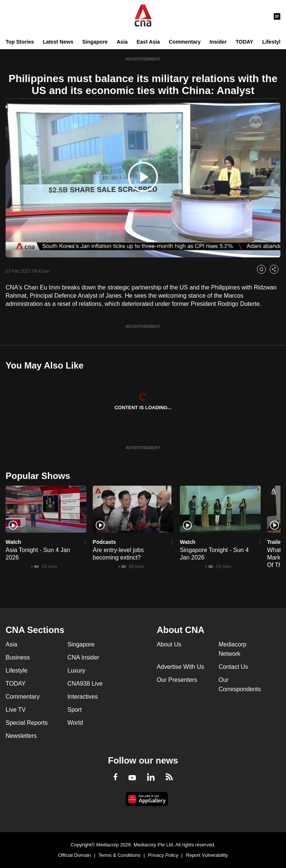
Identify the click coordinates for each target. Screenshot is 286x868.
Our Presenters (177, 680)
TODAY (244, 42)
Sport (74, 710)
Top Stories (20, 42)
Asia (122, 42)
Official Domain (74, 855)
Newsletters (21, 736)
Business (18, 657)
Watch (13, 542)
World (75, 723)
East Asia (148, 42)
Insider (218, 42)
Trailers (276, 542)
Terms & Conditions (119, 855)
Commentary (185, 42)
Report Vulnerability (207, 855)
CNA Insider (83, 657)
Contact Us (233, 667)
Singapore (95, 42)
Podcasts (104, 542)
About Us (169, 644)
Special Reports (27, 723)
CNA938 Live (85, 684)
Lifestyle (273, 42)
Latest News (58, 42)
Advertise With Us (180, 667)
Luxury (76, 670)
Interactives (83, 697)
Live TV (16, 710)
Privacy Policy (163, 855)
